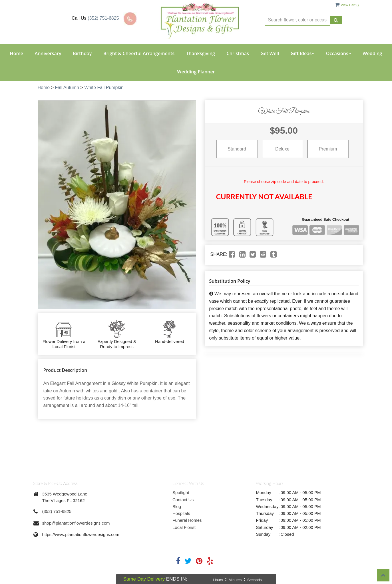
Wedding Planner (196, 72)
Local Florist (184, 527)
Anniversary (48, 53)
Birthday (82, 53)
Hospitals (181, 513)
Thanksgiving (201, 53)
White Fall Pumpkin (104, 88)
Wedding (372, 53)
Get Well (270, 53)
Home (17, 53)
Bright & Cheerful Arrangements (139, 53)
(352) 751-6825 (103, 18)
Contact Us (183, 500)
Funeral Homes (187, 520)
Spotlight (181, 492)
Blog (177, 506)
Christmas (238, 53)
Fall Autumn (67, 88)
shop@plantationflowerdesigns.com (76, 523)
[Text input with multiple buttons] (297, 20)
